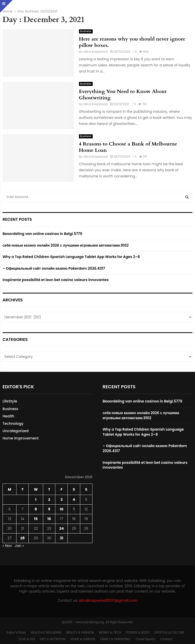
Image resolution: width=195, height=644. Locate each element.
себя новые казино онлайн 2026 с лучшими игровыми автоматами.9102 (66, 245)
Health (8, 416)
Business (86, 31)
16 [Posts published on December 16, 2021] (49, 519)
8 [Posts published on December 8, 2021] (36, 509)
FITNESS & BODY (138, 632)
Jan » (19, 546)
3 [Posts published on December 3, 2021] (61, 500)
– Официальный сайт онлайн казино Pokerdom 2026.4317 (54, 268)
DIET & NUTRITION (53, 639)
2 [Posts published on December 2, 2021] (49, 500)
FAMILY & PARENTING (115, 639)
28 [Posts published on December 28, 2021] (22, 538)
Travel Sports (145, 639)
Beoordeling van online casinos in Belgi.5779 (42, 234)
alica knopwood (96, 52)
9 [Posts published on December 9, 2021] (49, 509)
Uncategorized (16, 431)
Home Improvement (21, 438)
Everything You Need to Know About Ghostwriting (123, 95)
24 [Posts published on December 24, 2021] (62, 528)
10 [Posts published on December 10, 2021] (61, 509)
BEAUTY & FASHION (80, 632)
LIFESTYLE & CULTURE (169, 632)
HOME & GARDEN (83, 639)
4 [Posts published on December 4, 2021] (74, 500)
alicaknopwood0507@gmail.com (108, 600)
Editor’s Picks (16, 632)
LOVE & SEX (27, 639)
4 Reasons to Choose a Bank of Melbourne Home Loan (128, 147)
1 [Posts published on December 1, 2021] (36, 500)
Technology (13, 424)
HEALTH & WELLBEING (46, 632)
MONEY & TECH (110, 632)
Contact (166, 639)
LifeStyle (10, 401)
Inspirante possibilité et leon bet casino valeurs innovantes (56, 280)
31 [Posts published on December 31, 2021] (62, 538)
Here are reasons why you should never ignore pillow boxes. (132, 42)
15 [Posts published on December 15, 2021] (36, 519)
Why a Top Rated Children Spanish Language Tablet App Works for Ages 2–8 (71, 257)
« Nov (7, 546)
